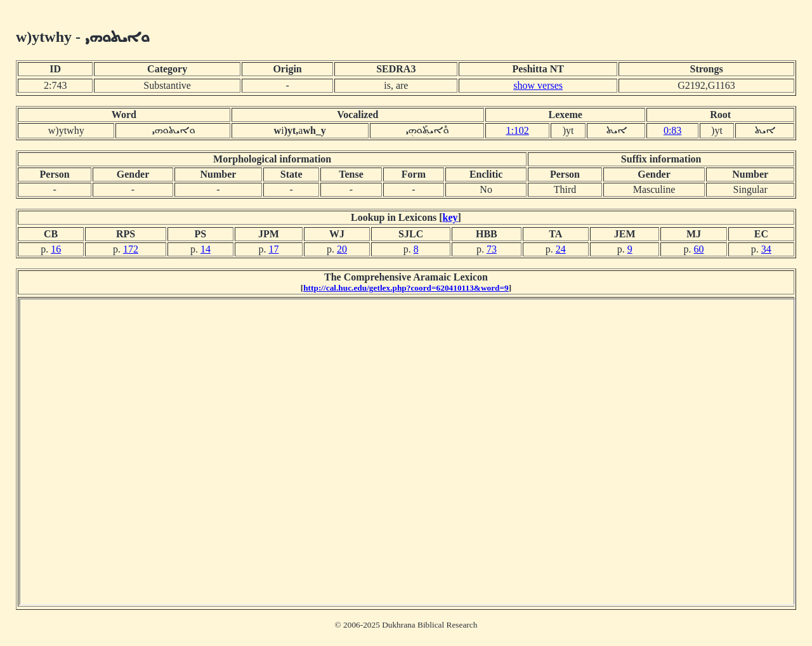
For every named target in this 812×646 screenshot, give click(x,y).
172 (131, 249)
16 (56, 249)
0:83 (672, 130)
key (450, 217)
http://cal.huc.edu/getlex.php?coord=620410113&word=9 (406, 288)
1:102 (517, 130)
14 (206, 249)
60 (699, 249)
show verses (538, 85)
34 (766, 249)
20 (342, 249)
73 (492, 249)
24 (561, 249)
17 (273, 249)
